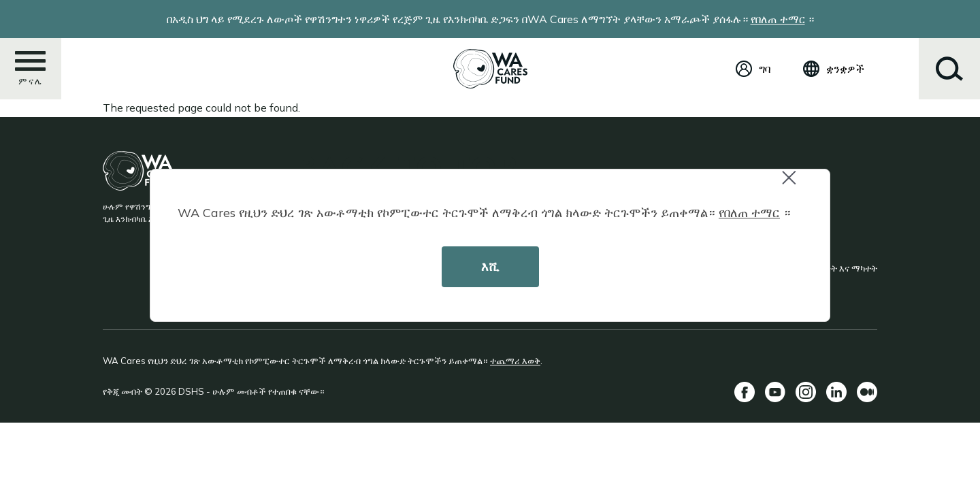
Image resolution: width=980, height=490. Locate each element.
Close (795, 185)
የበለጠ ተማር (749, 213)
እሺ (490, 266)
